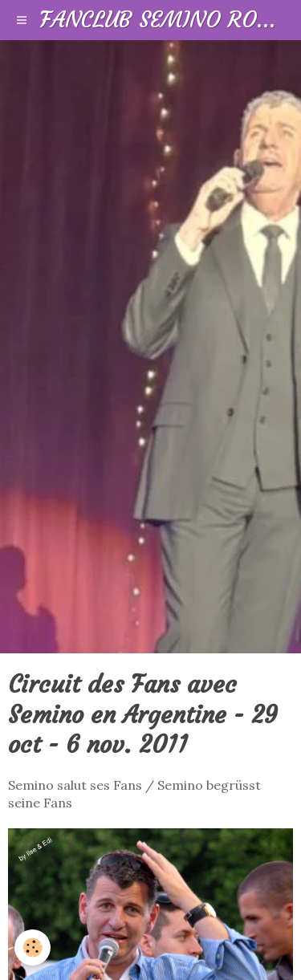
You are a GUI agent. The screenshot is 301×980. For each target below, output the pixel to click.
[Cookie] (33, 947)
